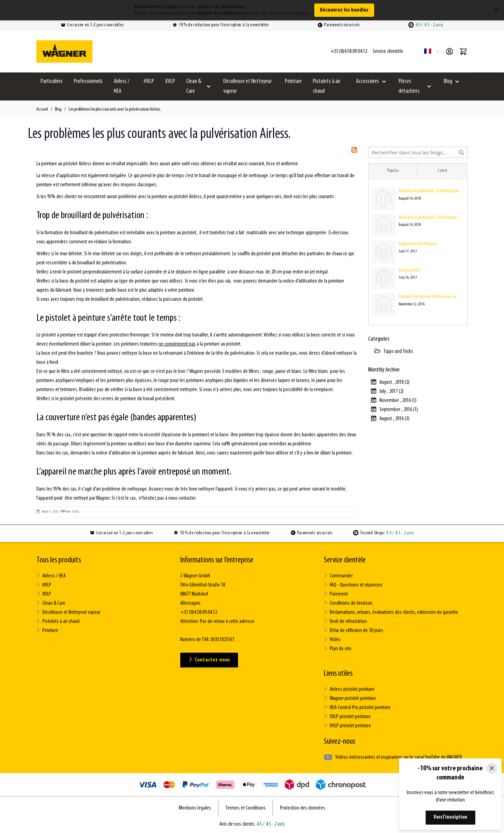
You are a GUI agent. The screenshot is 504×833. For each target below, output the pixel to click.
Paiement (336, 594)
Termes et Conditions (246, 808)
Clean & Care (194, 86)
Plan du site (338, 649)
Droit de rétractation (345, 621)
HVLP (149, 81)
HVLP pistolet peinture (347, 726)
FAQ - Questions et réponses (353, 585)
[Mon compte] (449, 51)
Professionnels (88, 81)
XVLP (170, 81)
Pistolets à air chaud (327, 86)
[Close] (492, 768)
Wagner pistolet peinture (350, 698)
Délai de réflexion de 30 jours (353, 630)
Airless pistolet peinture (349, 689)
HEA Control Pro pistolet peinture (357, 707)
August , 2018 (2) (390, 382)
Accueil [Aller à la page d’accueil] (42, 109)
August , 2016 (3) (390, 419)
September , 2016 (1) (394, 410)
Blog (448, 81)
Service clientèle (345, 560)
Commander (338, 576)
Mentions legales (195, 808)
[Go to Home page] (64, 51)
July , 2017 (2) (387, 391)
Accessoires (367, 81)
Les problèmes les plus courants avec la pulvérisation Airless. (115, 109)
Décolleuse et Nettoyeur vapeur (247, 86)
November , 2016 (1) (394, 401)
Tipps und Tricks (394, 352)
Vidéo (332, 640)
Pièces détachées (409, 86)
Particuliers (52, 81)
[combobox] (418, 152)
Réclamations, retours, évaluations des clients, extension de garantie (391, 612)
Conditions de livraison (348, 603)
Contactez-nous (209, 660)
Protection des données (303, 808)
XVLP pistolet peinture (347, 717)
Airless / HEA (122, 86)
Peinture (293, 81)
